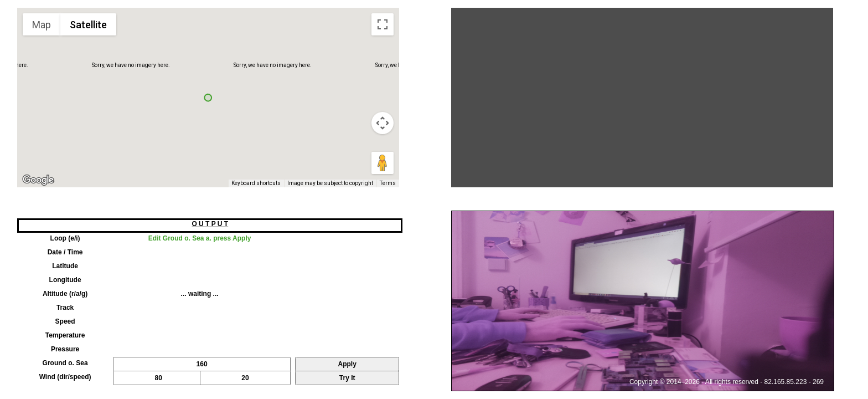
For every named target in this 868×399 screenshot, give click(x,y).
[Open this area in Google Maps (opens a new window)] (38, 180)
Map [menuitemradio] (42, 25)
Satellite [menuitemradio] (88, 25)
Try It (347, 378)
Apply (347, 364)
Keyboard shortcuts (256, 183)
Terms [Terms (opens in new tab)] (388, 183)
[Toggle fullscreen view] (383, 24)
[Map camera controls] (383, 123)
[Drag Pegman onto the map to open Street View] (383, 163)
